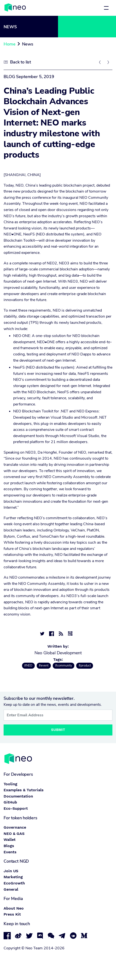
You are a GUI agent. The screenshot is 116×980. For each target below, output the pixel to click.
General (11, 889)
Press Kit (12, 914)
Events (10, 852)
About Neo (14, 908)
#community (64, 666)
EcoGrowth (14, 883)
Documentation (18, 796)
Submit (58, 730)
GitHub (10, 802)
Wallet (10, 840)
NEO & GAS (14, 834)
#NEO (28, 666)
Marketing (13, 877)
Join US (11, 871)
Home (9, 44)
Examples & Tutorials (24, 790)
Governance (15, 827)
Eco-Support (16, 808)
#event (44, 666)
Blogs (9, 846)
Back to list (20, 62)
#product (85, 666)
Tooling (10, 784)
